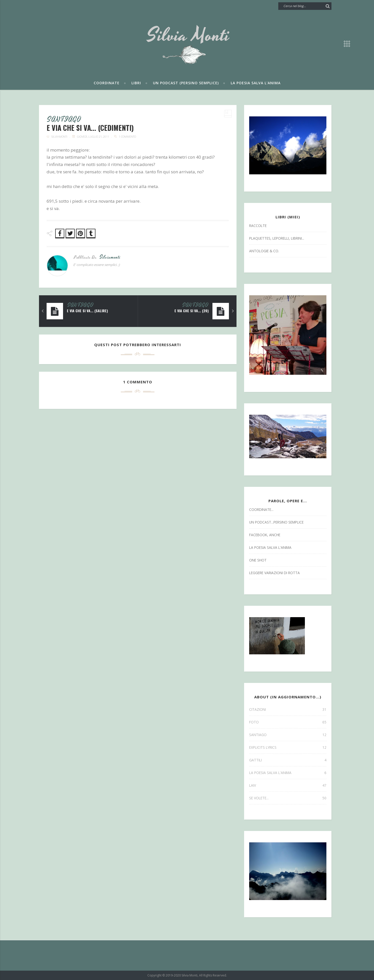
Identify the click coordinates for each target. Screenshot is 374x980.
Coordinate (107, 83)
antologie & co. (264, 251)
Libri (136, 83)
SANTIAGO (64, 120)
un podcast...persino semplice (276, 522)
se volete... (288, 798)
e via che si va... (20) (192, 311)
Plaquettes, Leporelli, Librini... (277, 238)
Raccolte (258, 226)
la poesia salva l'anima (270, 547)
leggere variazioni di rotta (274, 573)
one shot (258, 560)
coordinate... (261, 509)
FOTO (288, 722)
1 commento (127, 137)
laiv (288, 785)
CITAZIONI (288, 709)
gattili (288, 760)
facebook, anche (265, 535)
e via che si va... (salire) (87, 311)
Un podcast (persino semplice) (186, 83)
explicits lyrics (288, 747)
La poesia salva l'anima (256, 83)
